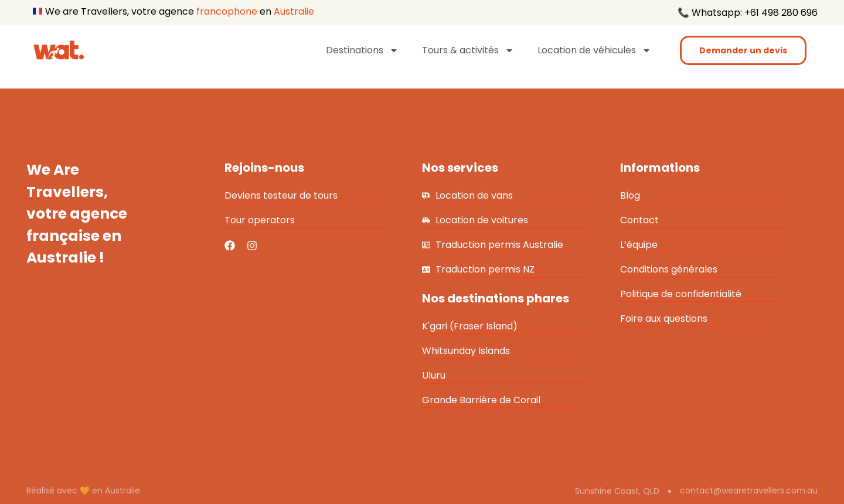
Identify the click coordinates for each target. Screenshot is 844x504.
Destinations (362, 50)
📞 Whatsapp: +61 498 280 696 (748, 13)
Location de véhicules (594, 50)
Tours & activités (468, 50)
